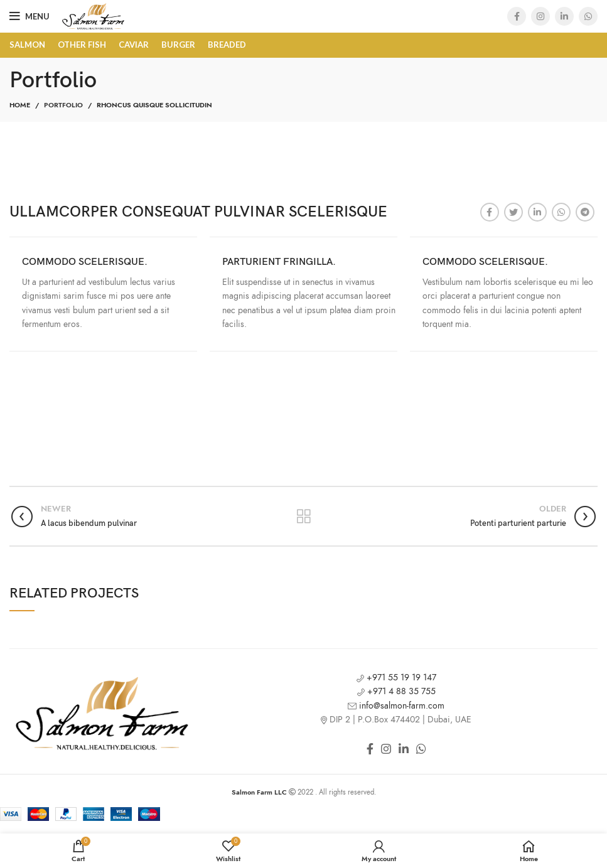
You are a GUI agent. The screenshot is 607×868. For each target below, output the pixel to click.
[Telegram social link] (585, 212)
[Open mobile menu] (30, 16)
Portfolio (63, 105)
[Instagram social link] (540, 16)
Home (20, 105)
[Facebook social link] (517, 16)
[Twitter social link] (513, 212)
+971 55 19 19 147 (396, 678)
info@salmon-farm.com (396, 706)
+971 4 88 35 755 (396, 691)
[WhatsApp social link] (588, 16)
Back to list (303, 517)
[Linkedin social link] (564, 16)
